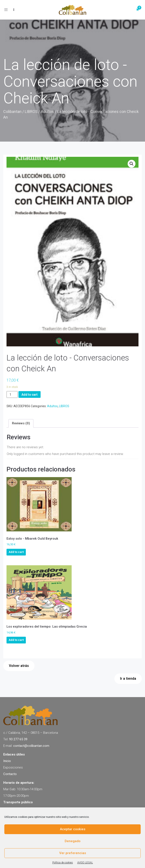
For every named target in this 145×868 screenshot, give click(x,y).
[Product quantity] (12, 394)
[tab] (21, 423)
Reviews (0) (21, 423)
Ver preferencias (73, 853)
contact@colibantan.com (31, 746)
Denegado (73, 841)
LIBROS (31, 112)
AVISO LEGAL (85, 863)
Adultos (47, 112)
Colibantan (12, 112)
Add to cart (30, 395)
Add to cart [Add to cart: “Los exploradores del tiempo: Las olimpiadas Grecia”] (16, 640)
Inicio (7, 761)
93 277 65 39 (18, 739)
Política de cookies (63, 863)
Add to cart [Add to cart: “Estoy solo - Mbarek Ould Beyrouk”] (16, 552)
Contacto (10, 774)
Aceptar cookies (73, 829)
